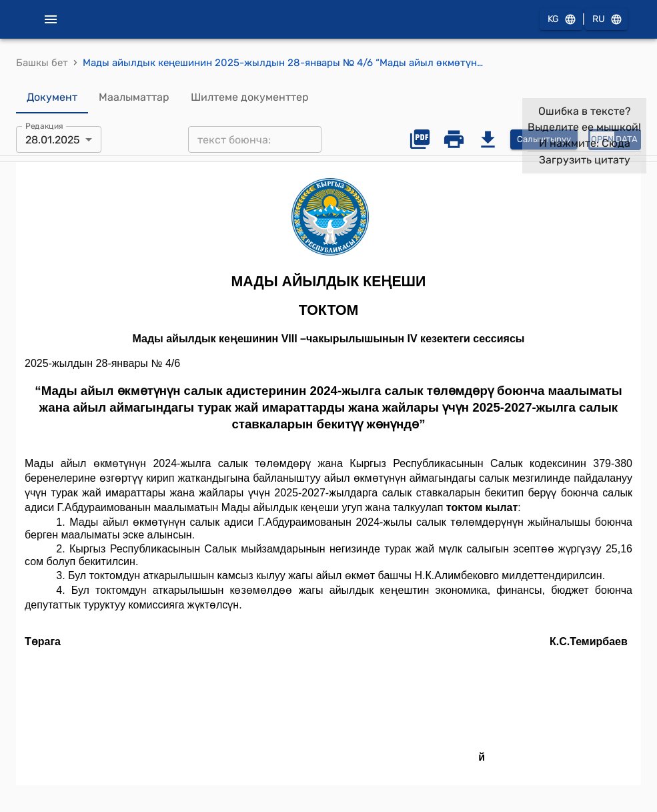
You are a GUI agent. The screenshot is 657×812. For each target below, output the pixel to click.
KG (561, 20)
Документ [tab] (52, 97)
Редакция (44, 126)
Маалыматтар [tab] (134, 97)
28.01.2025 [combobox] (53, 140)
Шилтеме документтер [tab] (250, 97)
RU (606, 20)
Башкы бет (42, 63)
